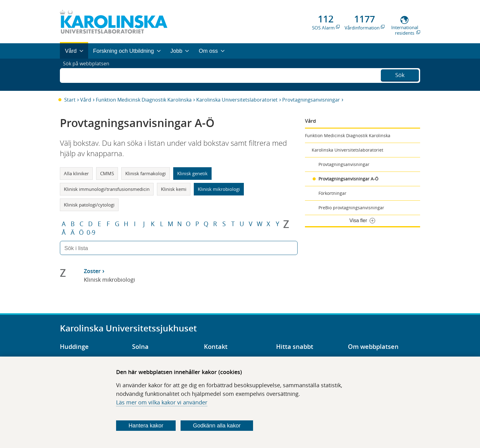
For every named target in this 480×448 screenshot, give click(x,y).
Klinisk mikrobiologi (219, 189)
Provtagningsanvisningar (311, 100)
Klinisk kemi (174, 189)
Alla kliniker (76, 173)
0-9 (91, 233)
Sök (400, 74)
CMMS (107, 173)
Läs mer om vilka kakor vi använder (162, 402)
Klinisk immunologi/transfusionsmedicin (107, 189)
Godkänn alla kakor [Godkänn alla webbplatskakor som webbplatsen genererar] (217, 426)
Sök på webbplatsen (89, 75)
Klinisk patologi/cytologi (89, 205)
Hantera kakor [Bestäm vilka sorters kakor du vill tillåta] (146, 426)
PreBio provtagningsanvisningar (351, 208)
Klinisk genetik (192, 173)
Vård (86, 100)
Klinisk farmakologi (146, 173)
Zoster (92, 271)
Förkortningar (332, 193)
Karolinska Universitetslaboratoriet (237, 100)
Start (70, 100)
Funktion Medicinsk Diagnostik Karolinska (144, 100)
